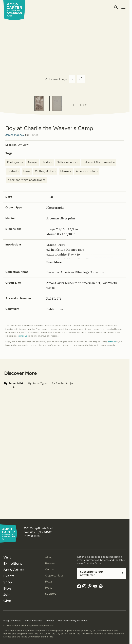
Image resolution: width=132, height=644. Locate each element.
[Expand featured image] (81, 79)
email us (23, 336)
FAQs (49, 582)
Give (7, 601)
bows (27, 171)
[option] (42, 103)
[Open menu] (123, 7)
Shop (8, 582)
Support (50, 594)
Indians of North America (99, 162)
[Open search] (116, 7)
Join (7, 595)
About (49, 557)
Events (9, 576)
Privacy (50, 621)
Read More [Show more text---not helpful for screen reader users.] (54, 262)
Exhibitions (13, 564)
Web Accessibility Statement (73, 621)
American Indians (87, 171)
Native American (67, 162)
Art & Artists (14, 570)
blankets (66, 171)
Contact (50, 569)
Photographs (15, 162)
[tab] (14, 383)
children (47, 162)
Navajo (33, 162)
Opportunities (54, 576)
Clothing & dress (45, 171)
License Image (56, 79)
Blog (7, 588)
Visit (7, 557)
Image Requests (12, 621)
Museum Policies (33, 621)
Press (49, 588)
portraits (13, 171)
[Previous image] (74, 105)
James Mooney (15, 135)
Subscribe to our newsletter (92, 573)
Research (51, 563)
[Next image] (92, 105)
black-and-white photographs (26, 180)
